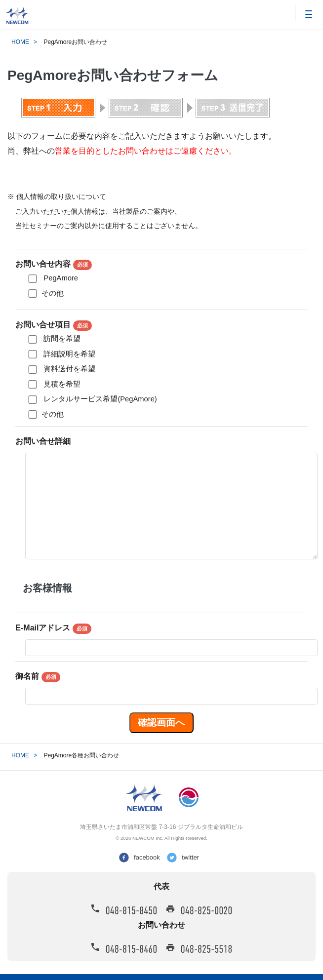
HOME (20, 42)
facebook (147, 857)
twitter (190, 857)
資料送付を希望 (69, 369)
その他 (53, 293)
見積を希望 (62, 384)
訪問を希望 (62, 339)
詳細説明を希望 (69, 354)
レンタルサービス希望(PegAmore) (100, 399)
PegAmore (61, 278)
